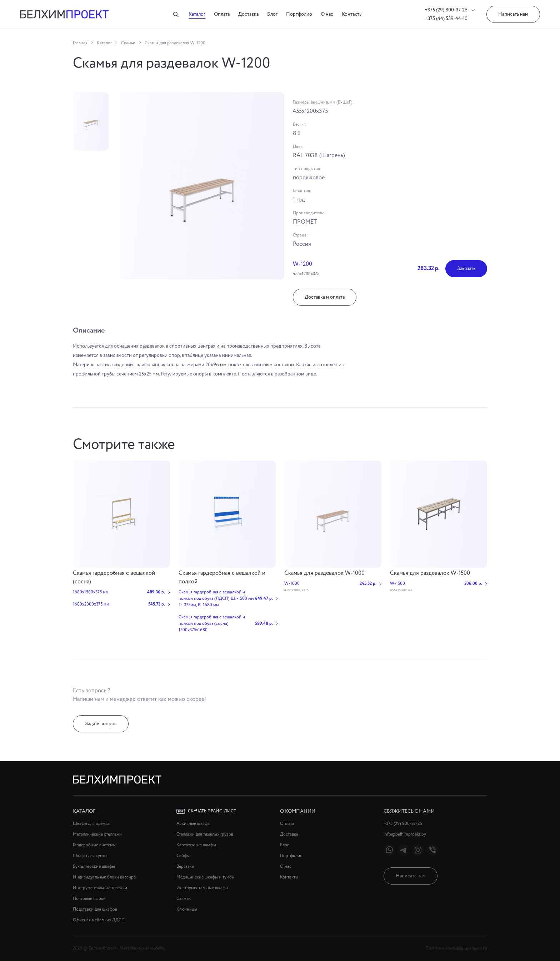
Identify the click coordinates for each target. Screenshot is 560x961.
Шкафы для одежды (92, 824)
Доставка (248, 14)
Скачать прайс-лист (206, 811)
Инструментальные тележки (100, 888)
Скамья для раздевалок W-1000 (324, 573)
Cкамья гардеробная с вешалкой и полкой (222, 577)
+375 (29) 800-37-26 (450, 10)
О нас (327, 14)
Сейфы (183, 856)
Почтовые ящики (89, 899)
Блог (272, 14)
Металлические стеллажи (97, 834)
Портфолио (299, 14)
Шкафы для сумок (90, 856)
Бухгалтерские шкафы (94, 867)
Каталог (197, 14)
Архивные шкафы (193, 824)
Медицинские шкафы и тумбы (206, 877)
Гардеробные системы (94, 845)
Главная (80, 43)
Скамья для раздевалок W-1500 (430, 573)
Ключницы (187, 909)
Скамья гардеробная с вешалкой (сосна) (114, 577)
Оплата (222, 14)
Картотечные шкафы (196, 845)
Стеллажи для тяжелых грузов (205, 834)
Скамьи (128, 43)
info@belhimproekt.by (405, 834)
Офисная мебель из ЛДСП (99, 920)
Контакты (352, 14)
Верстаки (185, 867)
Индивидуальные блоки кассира (104, 877)
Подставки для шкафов (95, 909)
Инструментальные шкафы (202, 888)
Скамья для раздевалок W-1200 (175, 43)
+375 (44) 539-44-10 (446, 19)
